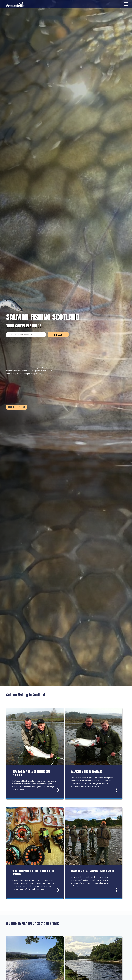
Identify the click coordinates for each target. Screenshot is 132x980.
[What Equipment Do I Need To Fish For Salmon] (35, 853)
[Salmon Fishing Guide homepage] (16, 7)
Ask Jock (58, 335)
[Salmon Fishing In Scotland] (93, 753)
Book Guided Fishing (17, 407)
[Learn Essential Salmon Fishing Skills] (93, 853)
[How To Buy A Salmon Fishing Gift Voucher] (35, 753)
